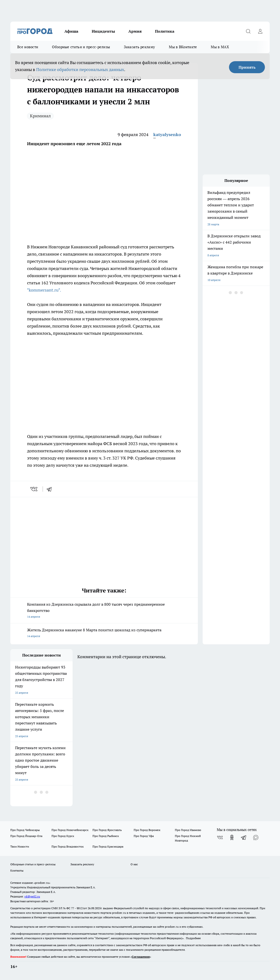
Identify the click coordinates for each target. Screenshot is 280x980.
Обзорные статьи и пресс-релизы (81, 47)
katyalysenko (167, 134)
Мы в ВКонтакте (183, 47)
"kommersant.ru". (44, 290)
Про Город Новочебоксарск (70, 830)
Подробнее (193, 938)
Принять (247, 67)
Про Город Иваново (188, 830)
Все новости (28, 47)
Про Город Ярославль (107, 830)
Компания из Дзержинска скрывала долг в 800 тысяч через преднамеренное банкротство (104, 611)
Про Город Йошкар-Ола (26, 836)
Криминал (40, 116)
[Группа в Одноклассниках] (232, 837)
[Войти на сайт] (260, 31)
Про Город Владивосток (68, 846)
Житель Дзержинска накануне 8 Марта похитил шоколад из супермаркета (104, 633)
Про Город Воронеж (147, 830)
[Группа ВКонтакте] (220, 837)
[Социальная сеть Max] (256, 837)
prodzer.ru (119, 913)
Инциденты (103, 31)
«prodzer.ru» (42, 883)
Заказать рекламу (139, 47)
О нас (134, 864)
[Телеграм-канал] (244, 837)
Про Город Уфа (144, 836)
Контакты (17, 870)
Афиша (71, 31)
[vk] (34, 489)
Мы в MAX (220, 47)
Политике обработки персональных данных (80, 69)
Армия (135, 31)
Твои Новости (20, 846)
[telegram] (51, 489)
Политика (165, 31)
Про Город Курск (63, 836)
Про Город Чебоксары (25, 830)
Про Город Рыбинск (106, 836)
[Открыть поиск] (248, 31)
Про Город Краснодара (108, 846)
